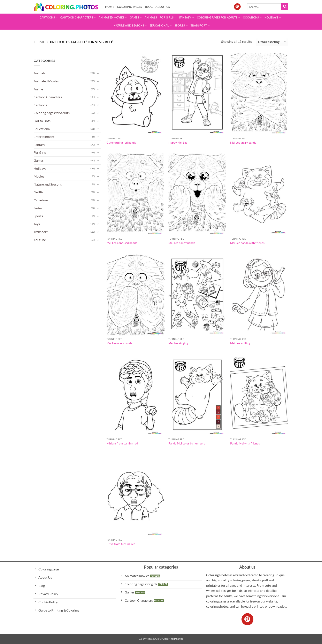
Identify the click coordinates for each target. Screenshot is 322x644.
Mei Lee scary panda (119, 343)
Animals (151, 17)
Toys (37, 224)
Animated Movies (113, 18)
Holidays (273, 18)
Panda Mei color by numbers (187, 443)
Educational (161, 26)
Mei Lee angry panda (243, 143)
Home (110, 7)
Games (136, 18)
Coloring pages (130, 7)
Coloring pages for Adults (218, 18)
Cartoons (49, 18)
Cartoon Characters (78, 18)
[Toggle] (98, 73)
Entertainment (44, 137)
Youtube (40, 240)
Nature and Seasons (130, 26)
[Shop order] (272, 42)
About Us (163, 7)
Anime (38, 89)
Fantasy (187, 18)
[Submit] (285, 7)
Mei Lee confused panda (122, 243)
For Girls (168, 18)
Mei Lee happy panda (182, 243)
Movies (39, 176)
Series (38, 208)
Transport (200, 26)
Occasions (252, 18)
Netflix (39, 192)
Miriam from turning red (122, 443)
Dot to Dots (42, 121)
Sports (181, 26)
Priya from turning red (121, 544)
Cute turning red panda (121, 143)
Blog (149, 7)
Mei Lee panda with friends (247, 243)
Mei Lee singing (178, 343)
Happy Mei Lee (178, 143)
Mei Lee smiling (240, 343)
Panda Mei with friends (245, 443)
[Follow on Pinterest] (237, 7)
